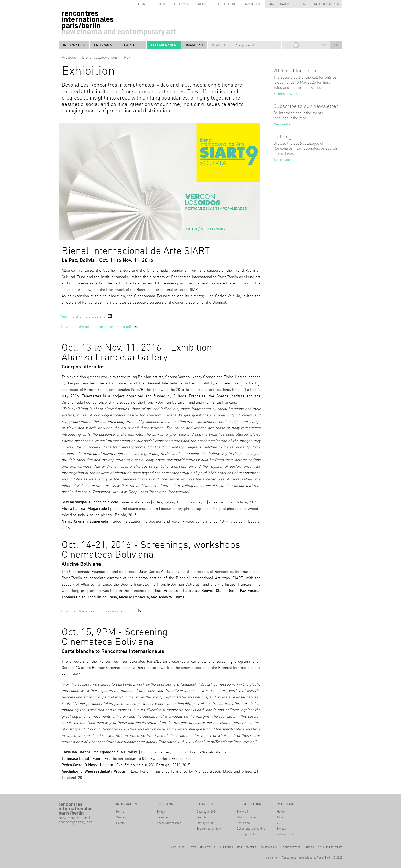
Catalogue (133, 45)
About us (178, 847)
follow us (182, 4)
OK (273, 45)
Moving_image (246, 817)
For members (247, 847)
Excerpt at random (209, 828)
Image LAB (194, 45)
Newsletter (221, 45)
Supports (204, 4)
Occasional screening (251, 828)
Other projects (246, 834)
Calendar (162, 817)
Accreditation (280, 4)
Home (120, 812)
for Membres (228, 4)
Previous (69, 57)
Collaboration (164, 45)
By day (160, 812)
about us (144, 4)
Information (74, 45)
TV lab (281, 817)
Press (302, 4)
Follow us (208, 847)
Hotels (120, 823)
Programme (104, 45)
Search (201, 817)
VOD (280, 823)
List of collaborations (100, 57)
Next (128, 57)
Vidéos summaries (169, 823)
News (163, 4)
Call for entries (326, 4)
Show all (242, 812)
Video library (285, 834)
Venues (121, 817)
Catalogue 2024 (207, 812)
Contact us (253, 4)
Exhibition (243, 823)
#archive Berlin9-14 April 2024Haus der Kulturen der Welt (76, 837)
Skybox (281, 828)
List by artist (205, 823)
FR (324, 45)
